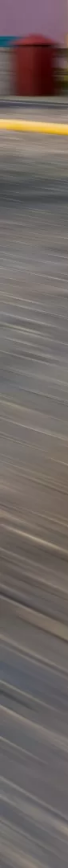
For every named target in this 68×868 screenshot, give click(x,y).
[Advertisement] (34, 27)
